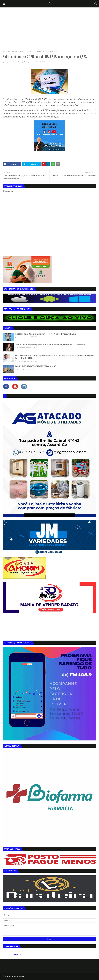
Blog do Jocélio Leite (12, 62)
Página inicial (8, 52)
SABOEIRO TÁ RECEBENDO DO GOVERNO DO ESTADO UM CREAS (35, 366)
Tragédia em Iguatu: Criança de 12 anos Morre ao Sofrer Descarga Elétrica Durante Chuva (45, 334)
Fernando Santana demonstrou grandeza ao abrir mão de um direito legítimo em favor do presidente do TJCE (52, 345)
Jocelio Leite (20, 976)
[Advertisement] (49, 28)
